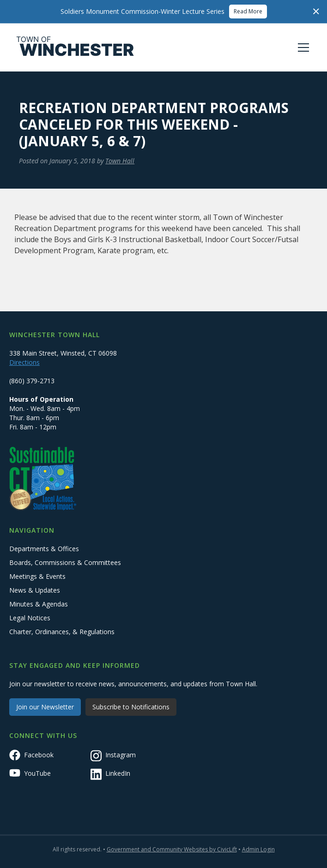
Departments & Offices (44, 549)
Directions (24, 362)
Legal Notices (30, 618)
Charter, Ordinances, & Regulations (62, 632)
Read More (248, 11)
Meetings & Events (37, 576)
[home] (75, 48)
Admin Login (258, 849)
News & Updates (35, 590)
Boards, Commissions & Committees (65, 562)
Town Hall (120, 161)
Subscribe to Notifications (131, 707)
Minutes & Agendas (39, 604)
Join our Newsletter (45, 707)
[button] (302, 48)
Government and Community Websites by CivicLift (172, 849)
